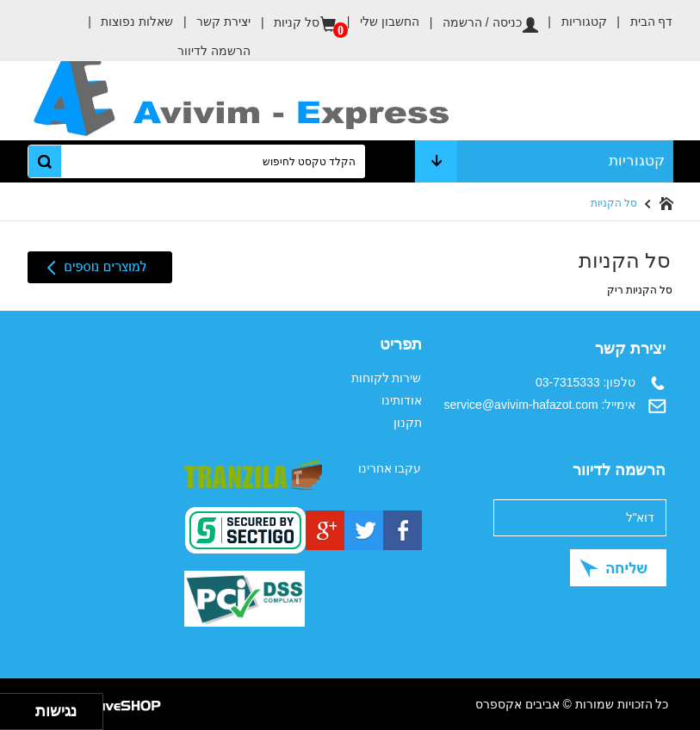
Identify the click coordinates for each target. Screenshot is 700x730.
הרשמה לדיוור (214, 51)
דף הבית (640, 16)
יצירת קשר (212, 22)
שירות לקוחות (387, 378)
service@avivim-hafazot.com (521, 405)
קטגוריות (573, 22)
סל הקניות (614, 203)
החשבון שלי (378, 22)
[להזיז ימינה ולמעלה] (23, 707)
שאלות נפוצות (125, 22)
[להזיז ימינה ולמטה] (23, 717)
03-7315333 (568, 382)
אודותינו (402, 400)
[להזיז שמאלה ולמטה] (13, 717)
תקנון (408, 423)
